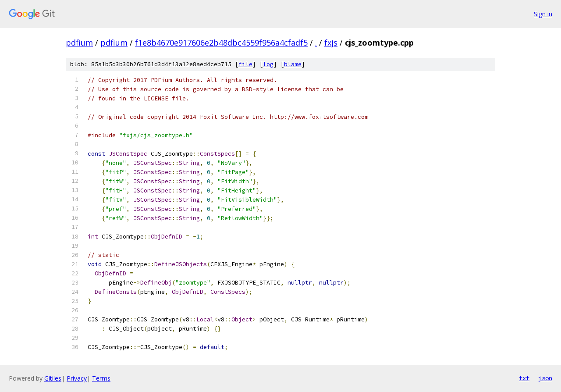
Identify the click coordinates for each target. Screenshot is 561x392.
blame (293, 64)
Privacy (77, 378)
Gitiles (53, 378)
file (245, 64)
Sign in (543, 14)
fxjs (331, 43)
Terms (101, 378)
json (545, 378)
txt (524, 378)
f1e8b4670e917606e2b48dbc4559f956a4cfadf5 (221, 43)
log (268, 64)
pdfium (79, 43)
